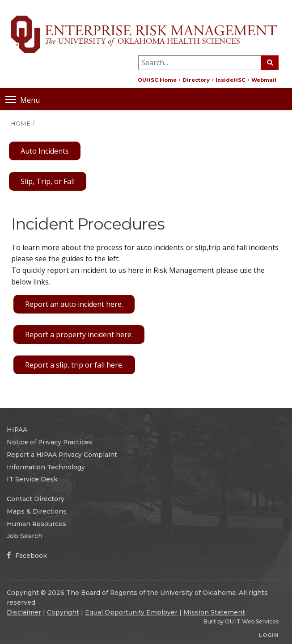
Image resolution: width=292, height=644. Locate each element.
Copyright (63, 612)
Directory (196, 80)
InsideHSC (231, 80)
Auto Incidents (45, 151)
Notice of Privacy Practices (50, 442)
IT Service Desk (32, 479)
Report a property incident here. (79, 335)
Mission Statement (214, 612)
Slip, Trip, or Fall (48, 181)
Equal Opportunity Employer (131, 612)
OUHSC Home (157, 80)
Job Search (25, 536)
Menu (23, 99)
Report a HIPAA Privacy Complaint (62, 455)
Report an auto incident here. (74, 304)
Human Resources (36, 524)
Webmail (264, 80)
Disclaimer (24, 612)
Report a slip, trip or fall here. (74, 365)
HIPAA (17, 430)
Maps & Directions (37, 511)
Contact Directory (36, 499)
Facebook (27, 556)
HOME (21, 123)
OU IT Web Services (252, 621)
